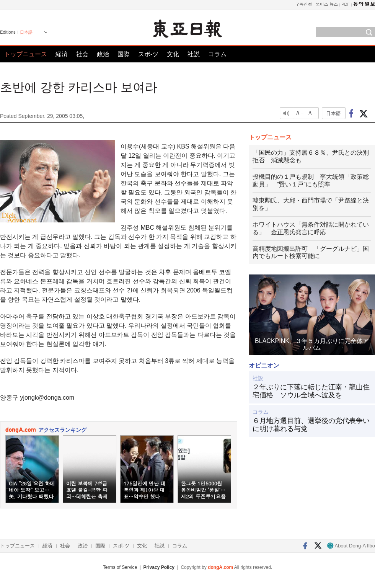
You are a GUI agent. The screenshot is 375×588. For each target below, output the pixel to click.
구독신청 (304, 4)
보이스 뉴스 (327, 4)
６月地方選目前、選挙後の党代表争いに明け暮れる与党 (311, 425)
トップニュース (26, 54)
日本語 (26, 32)
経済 (62, 54)
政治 (103, 54)
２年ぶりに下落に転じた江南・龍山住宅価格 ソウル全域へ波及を (311, 391)
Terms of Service (120, 567)
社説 (194, 54)
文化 (173, 54)
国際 (124, 54)
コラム (217, 54)
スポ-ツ (148, 54)
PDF (346, 4)
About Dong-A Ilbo (351, 546)
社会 (82, 54)
